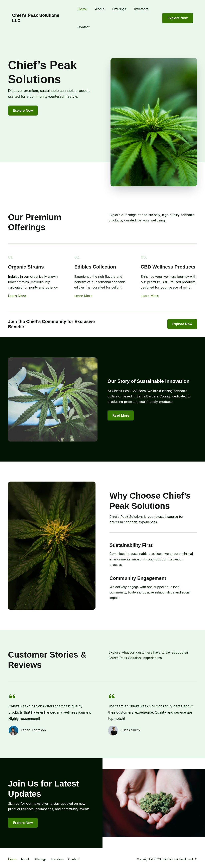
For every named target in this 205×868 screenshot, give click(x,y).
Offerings (119, 9)
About (100, 9)
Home (82, 9)
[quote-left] (12, 696)
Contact (84, 27)
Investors (141, 9)
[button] (178, 18)
